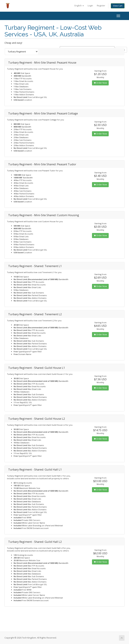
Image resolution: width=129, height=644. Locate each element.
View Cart (118, 6)
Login (90, 6)
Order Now (100, 83)
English (79, 6)
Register (101, 6)
